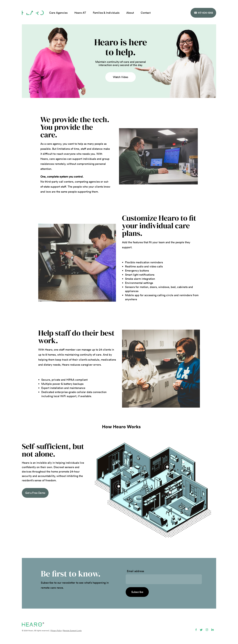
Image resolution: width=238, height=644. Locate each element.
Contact (146, 13)
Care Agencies (58, 13)
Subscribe (137, 592)
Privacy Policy (56, 631)
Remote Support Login (72, 631)
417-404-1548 (203, 13)
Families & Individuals (106, 13)
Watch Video (121, 77)
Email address (135, 571)
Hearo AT (80, 13)
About (130, 13)
